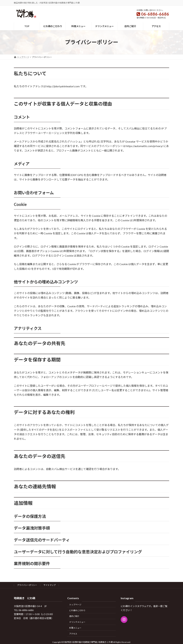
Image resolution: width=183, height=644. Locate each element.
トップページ (75, 605)
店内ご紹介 (74, 616)
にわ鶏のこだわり (77, 610)
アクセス (73, 634)
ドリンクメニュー (77, 622)
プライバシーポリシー (27, 585)
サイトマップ (50, 585)
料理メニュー (75, 628)
